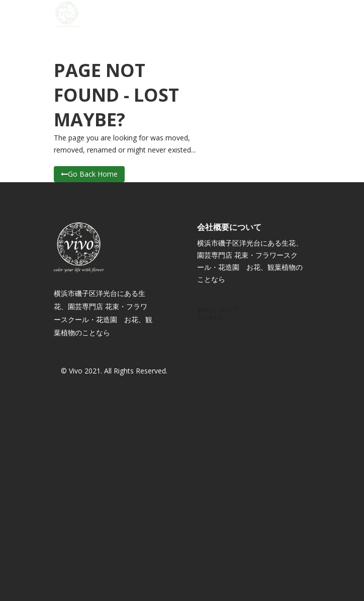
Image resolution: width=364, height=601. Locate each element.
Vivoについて (218, 309)
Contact (210, 317)
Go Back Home (89, 174)
